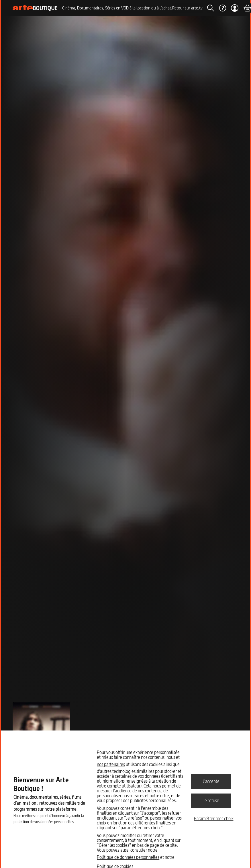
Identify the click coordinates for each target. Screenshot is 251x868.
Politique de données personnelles (128, 857)
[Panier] (247, 8)
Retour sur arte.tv (187, 8)
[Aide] (222, 8)
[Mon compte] (235, 8)
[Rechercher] (211, 8)
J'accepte (211, 781)
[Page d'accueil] (35, 8)
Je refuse (211, 800)
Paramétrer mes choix (214, 818)
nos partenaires (111, 764)
